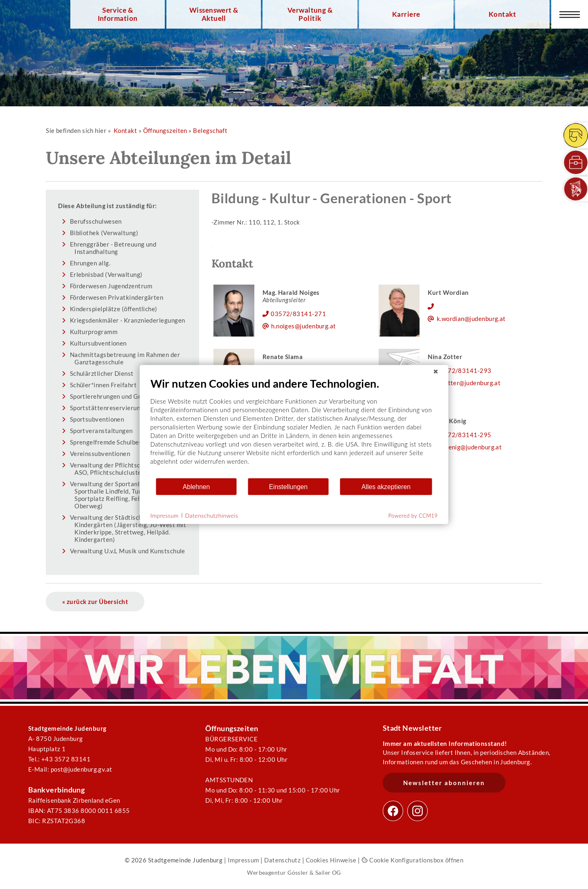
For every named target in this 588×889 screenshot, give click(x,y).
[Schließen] (436, 372)
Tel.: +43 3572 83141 (59, 759)
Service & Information (118, 14)
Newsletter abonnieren (444, 783)
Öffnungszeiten (165, 130)
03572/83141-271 (298, 314)
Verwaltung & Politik (310, 14)
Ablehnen (196, 486)
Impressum (244, 860)
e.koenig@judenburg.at (469, 447)
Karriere (406, 14)
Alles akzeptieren (386, 486)
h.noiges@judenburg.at (304, 326)
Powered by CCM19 (413, 516)
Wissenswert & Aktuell (214, 14)
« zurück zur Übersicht (95, 602)
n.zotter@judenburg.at (469, 383)
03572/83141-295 (464, 435)
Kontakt (502, 14)
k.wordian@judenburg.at (471, 319)
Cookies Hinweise (331, 860)
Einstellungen (288, 486)
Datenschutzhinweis (212, 515)
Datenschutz (282, 860)
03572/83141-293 (464, 370)
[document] (294, 427)
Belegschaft (210, 130)
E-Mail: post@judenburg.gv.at (70, 769)
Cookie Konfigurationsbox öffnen (412, 860)
